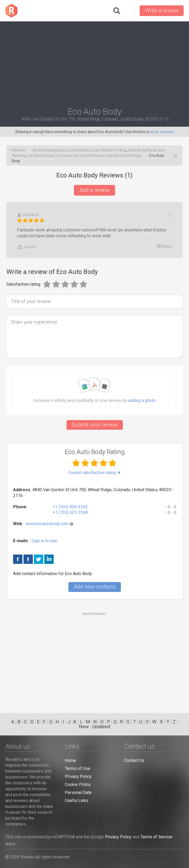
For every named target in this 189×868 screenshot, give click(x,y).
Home (70, 760)
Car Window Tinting (110, 150)
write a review (162, 132)
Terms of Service (156, 837)
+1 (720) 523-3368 (70, 512)
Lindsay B (28, 215)
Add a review (94, 190)
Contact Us (134, 760)
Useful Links (77, 801)
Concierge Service (70, 156)
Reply (164, 246)
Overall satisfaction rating (95, 473)
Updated (101, 726)
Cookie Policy (78, 784)
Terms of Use (78, 768)
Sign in (129, 11)
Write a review (162, 10)
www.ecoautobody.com (47, 524)
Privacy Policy (78, 776)
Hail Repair (96, 156)
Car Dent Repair (40, 156)
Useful (26, 247)
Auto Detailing (45, 150)
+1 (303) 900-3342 (70, 507)
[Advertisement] (94, 62)
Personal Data (78, 793)
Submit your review (95, 425)
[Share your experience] (94, 336)
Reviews (19, 150)
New (84, 726)
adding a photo (142, 401)
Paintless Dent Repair (124, 156)
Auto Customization (75, 150)
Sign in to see (44, 541)
